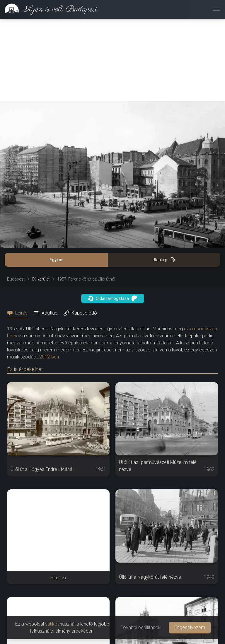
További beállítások (141, 627)
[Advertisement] (112, 60)
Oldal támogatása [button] (113, 298)
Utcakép (164, 260)
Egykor (56, 260)
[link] (49, 9)
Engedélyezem (190, 627)
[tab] (19, 313)
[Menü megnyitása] (217, 9)
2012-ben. (50, 357)
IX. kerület (41, 279)
